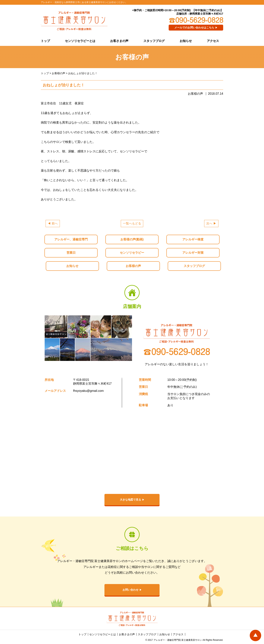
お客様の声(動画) (132, 239)
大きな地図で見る (130, 500)
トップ (45, 41)
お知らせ (186, 41)
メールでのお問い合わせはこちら (194, 28)
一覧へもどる (132, 223)
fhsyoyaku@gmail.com (88, 391)
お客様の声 (133, 266)
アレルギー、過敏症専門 (71, 239)
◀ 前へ (53, 223)
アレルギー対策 (193, 253)
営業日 (71, 253)
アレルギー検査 (193, 239)
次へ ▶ (211, 223)
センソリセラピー (132, 253)
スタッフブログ (154, 41)
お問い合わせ (130, 590)
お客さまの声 (119, 41)
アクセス (213, 41)
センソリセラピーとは (80, 41)
